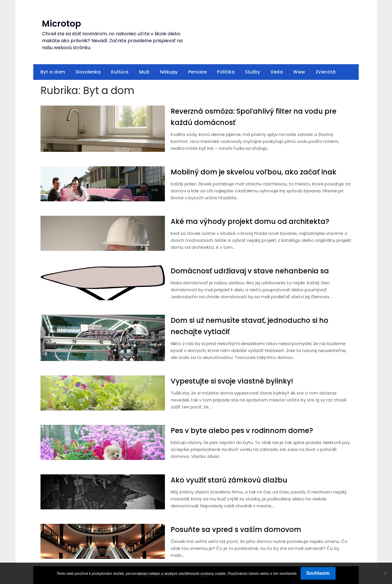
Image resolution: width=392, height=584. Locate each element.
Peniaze (198, 72)
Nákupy (169, 72)
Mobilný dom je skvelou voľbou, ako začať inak (261, 172)
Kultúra (120, 72)
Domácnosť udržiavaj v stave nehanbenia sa (256, 271)
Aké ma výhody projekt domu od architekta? (256, 221)
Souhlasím (318, 573)
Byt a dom (53, 72)
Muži (144, 72)
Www (299, 72)
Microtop (62, 24)
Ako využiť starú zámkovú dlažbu (233, 480)
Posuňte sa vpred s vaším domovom (240, 529)
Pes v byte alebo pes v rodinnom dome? (247, 430)
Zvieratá (326, 72)
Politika (226, 72)
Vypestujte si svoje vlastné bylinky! (237, 381)
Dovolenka (88, 72)
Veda (277, 72)
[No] (385, 573)
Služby (253, 72)
